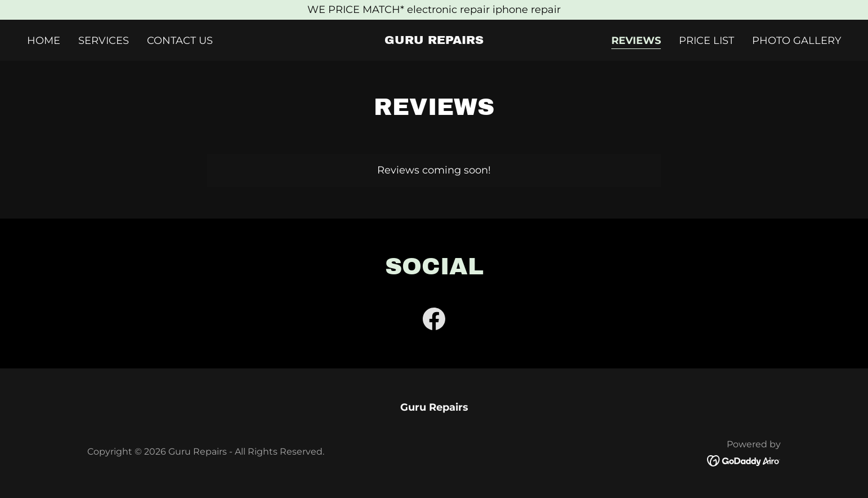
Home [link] (44, 41)
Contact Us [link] (180, 41)
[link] (434, 41)
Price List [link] (706, 41)
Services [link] (104, 41)
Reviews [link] (636, 41)
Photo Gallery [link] (797, 41)
